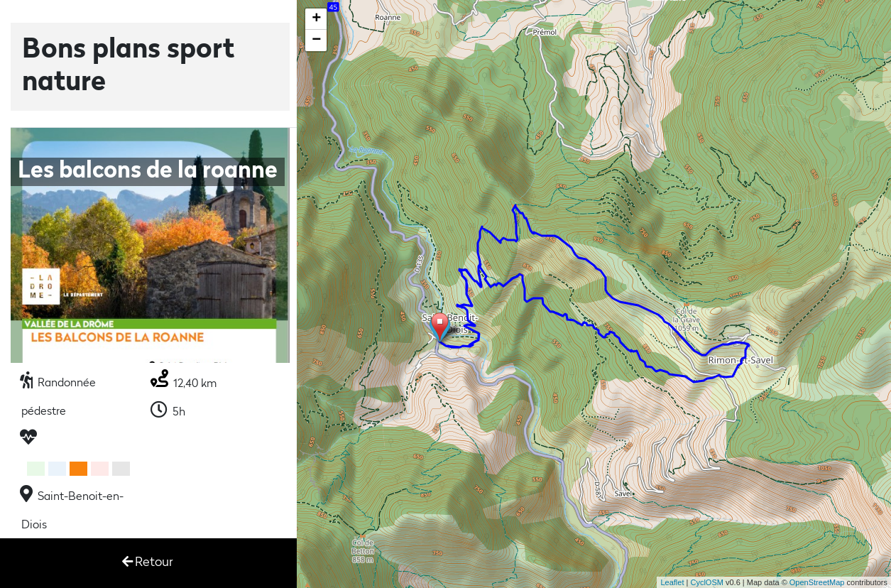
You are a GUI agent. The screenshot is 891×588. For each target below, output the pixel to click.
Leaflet (672, 582)
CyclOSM (706, 582)
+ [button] (316, 19)
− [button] (316, 40)
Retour (148, 562)
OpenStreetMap (817, 582)
